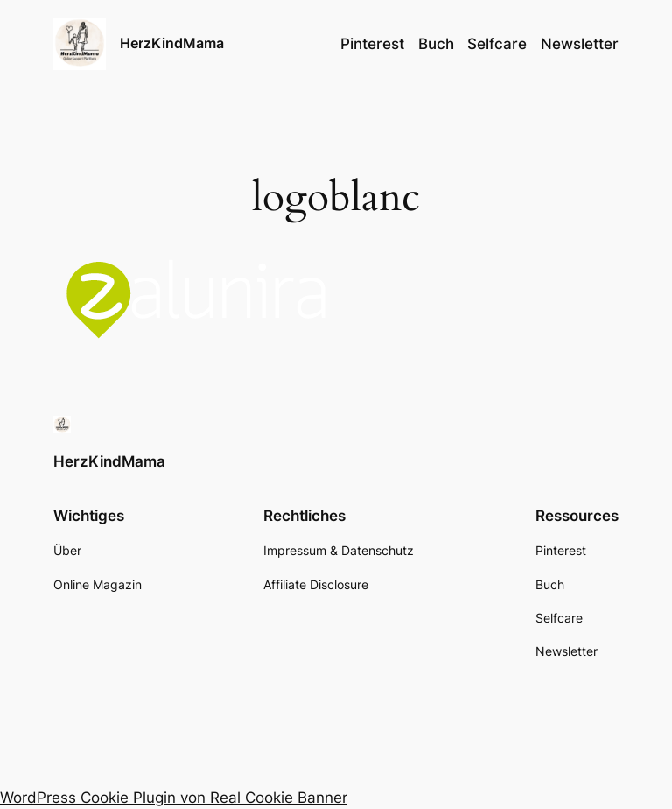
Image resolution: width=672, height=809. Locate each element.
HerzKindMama (172, 43)
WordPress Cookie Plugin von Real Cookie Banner (174, 798)
